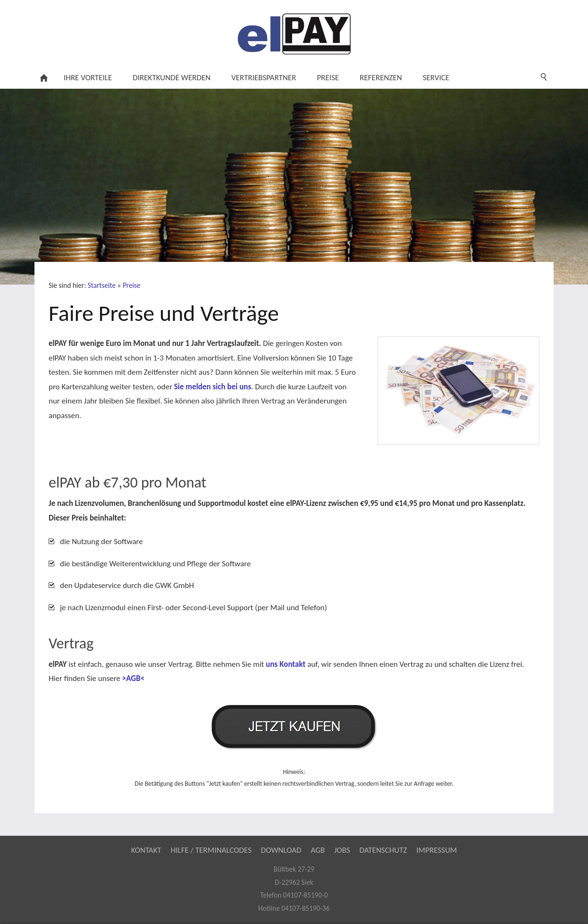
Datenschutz (383, 850)
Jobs (342, 850)
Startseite (102, 285)
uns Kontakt (286, 664)
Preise (132, 285)
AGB (318, 850)
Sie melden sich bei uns (213, 387)
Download (281, 850)
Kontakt (146, 850)
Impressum (437, 850)
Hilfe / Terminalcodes (211, 850)
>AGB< (133, 678)
